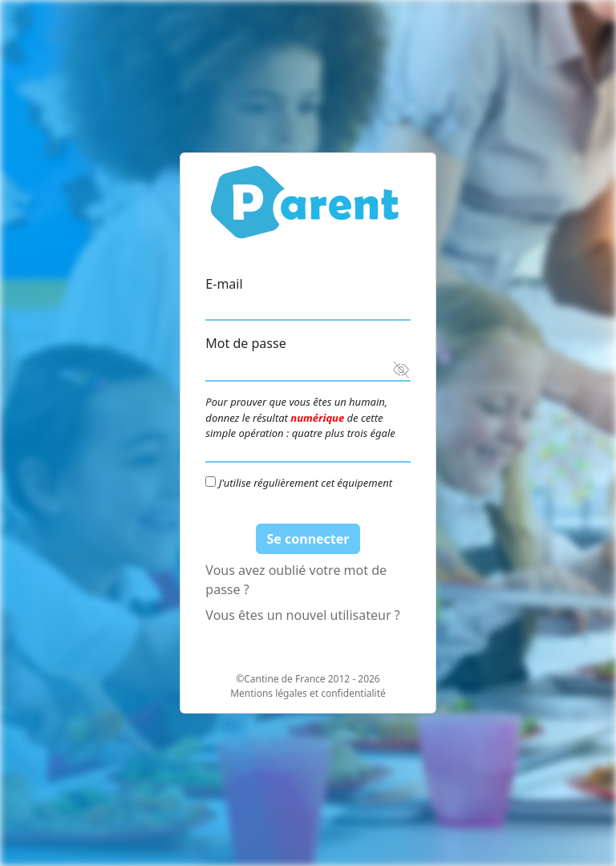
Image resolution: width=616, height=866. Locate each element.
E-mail (224, 284)
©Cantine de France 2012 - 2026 (308, 679)
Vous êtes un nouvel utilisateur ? (302, 615)
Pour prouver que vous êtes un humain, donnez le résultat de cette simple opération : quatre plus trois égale (300, 417)
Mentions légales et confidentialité (308, 693)
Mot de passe (245, 343)
